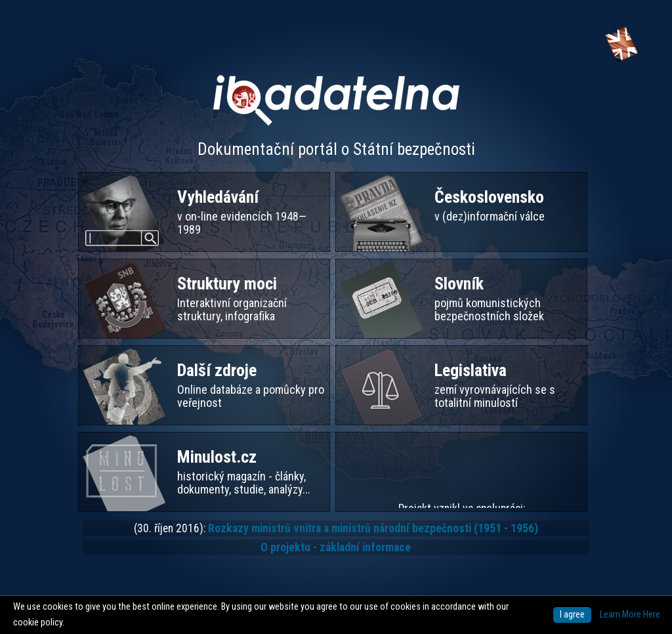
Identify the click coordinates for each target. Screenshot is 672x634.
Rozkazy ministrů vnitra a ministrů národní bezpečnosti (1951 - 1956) (373, 528)
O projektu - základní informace (336, 547)
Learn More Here (630, 615)
